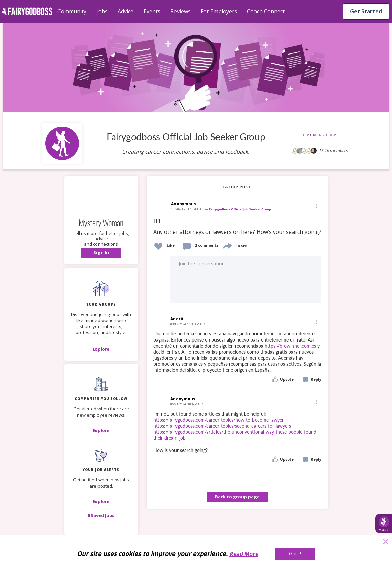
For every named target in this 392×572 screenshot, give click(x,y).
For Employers (219, 11)
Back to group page (237, 497)
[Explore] (101, 349)
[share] (227, 245)
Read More (244, 554)
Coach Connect (266, 11)
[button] (101, 253)
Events (152, 11)
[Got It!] (295, 554)
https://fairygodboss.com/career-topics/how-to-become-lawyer (219, 420)
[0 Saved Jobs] (101, 515)
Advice (126, 11)
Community (72, 11)
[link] (237, 227)
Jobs (102, 11)
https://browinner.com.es (290, 346)
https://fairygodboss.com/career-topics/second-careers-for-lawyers (222, 426)
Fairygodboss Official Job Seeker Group (240, 209)
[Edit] (316, 205)
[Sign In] (101, 253)
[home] (27, 11)
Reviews (181, 11)
